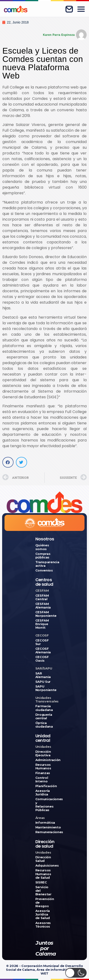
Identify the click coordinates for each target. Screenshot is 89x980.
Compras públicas (43, 556)
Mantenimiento (45, 827)
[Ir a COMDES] (16, 9)
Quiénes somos (42, 547)
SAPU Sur (43, 682)
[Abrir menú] (81, 9)
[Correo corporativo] (69, 9)
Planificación (45, 786)
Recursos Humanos (43, 766)
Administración (45, 760)
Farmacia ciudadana (44, 708)
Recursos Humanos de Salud (43, 874)
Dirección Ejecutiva (43, 753)
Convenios (44, 570)
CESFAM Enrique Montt (42, 624)
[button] (8, 462)
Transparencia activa (45, 564)
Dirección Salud (43, 859)
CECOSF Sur (42, 642)
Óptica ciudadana (44, 725)
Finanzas (43, 773)
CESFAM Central (42, 597)
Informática (45, 823)
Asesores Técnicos (43, 925)
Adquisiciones (45, 866)
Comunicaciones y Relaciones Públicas (45, 804)
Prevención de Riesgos (45, 903)
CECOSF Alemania (43, 650)
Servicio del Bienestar (43, 891)
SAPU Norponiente (45, 688)
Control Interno (42, 780)
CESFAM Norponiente (45, 614)
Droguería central (44, 716)
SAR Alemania (43, 675)
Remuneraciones (45, 832)
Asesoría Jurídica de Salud (43, 914)
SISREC (41, 882)
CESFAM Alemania (43, 606)
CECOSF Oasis (42, 659)
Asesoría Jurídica (43, 793)
